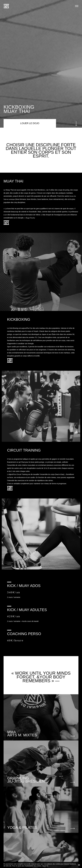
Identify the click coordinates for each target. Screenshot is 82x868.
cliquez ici (45, 866)
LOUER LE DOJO (30, 123)
